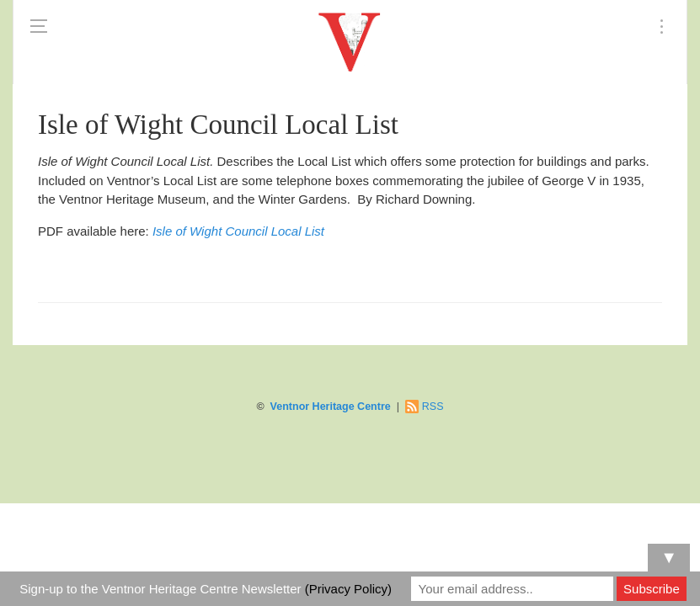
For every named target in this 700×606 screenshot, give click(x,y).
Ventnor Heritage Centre (331, 407)
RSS (433, 407)
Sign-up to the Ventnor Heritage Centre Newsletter (206, 589)
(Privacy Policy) (348, 589)
